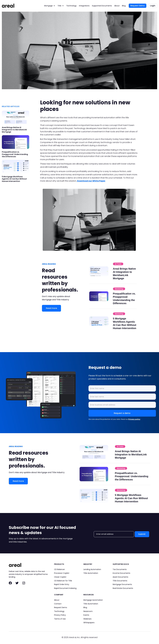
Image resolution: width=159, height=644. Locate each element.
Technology (71, 6)
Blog (124, 6)
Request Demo (138, 6)
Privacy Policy (60, 615)
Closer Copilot (60, 577)
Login (153, 6)
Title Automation (91, 573)
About (117, 6)
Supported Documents (102, 6)
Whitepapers (89, 623)
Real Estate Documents (123, 588)
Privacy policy (134, 419)
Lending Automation (92, 569)
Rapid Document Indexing (65, 588)
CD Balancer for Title (63, 581)
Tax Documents (120, 569)
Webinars (87, 619)
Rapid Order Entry (62, 584)
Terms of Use (60, 619)
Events (86, 615)
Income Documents (121, 573)
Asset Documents (120, 577)
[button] (50, 6)
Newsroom (88, 611)
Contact (58, 604)
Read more (51, 308)
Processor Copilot (62, 573)
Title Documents (120, 581)
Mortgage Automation (93, 600)
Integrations (84, 6)
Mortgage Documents (122, 584)
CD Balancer (59, 569)
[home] (8, 6)
